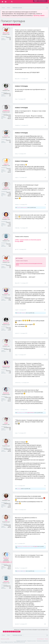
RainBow (17, 568)
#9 (45, 283)
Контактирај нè (41, 639)
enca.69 (24, 413)
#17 (45, 510)
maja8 (16, 310)
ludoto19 (17, 333)
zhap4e (24, 571)
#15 (45, 433)
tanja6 (20, 413)
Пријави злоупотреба (21, 641)
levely (16, 154)
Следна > (18, 25)
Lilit (16, 486)
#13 (45, 383)
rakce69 (17, 624)
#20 (45, 624)
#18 (45, 544)
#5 (45, 178)
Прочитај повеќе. (39, 15)
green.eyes (30, 546)
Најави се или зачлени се (40, 1)
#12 (45, 355)
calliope (17, 205)
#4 (45, 154)
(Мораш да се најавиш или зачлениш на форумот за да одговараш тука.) (31, 630)
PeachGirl (19, 207)
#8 (45, 249)
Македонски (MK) (5, 639)
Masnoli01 (17, 79)
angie (16, 355)
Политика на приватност (42, 641)
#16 (45, 486)
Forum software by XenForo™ (13, 642)
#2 (45, 99)
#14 (45, 410)
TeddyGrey (17, 125)
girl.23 (16, 249)
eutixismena (18, 383)
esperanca (25, 207)
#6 (45, 205)
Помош (47, 639)
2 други (35, 546)
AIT (18, 413)
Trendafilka (25, 546)
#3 (45, 125)
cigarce (17, 178)
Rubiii (16, 510)
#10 (45, 310)
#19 (45, 568)
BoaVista (17, 410)
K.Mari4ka (17, 228)
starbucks (19, 571)
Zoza (16, 99)
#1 (45, 79)
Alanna (18, 313)
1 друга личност (30, 413)
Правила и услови (32, 641)
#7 (45, 228)
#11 (45, 333)
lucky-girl (19, 489)
